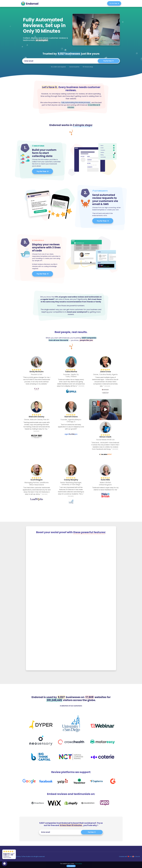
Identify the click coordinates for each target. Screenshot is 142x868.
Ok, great (71, 866)
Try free (92, 832)
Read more (81, 386)
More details (79, 864)
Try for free (114, 3)
